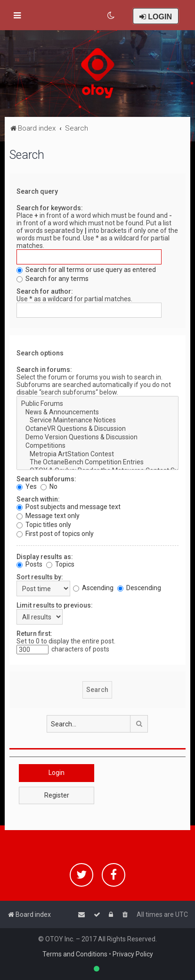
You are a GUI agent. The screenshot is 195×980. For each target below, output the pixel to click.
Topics (60, 564)
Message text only (48, 516)
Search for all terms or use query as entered (86, 270)
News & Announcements (97, 412)
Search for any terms (53, 279)
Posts (29, 564)
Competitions (97, 446)
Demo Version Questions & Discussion (97, 437)
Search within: (38, 499)
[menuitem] (111, 16)
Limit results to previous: (55, 605)
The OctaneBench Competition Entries (97, 462)
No (49, 486)
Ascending (93, 588)
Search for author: (45, 291)
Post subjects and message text (69, 507)
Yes (27, 486)
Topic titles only (44, 525)
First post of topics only (55, 534)
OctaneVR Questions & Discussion (97, 429)
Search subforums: (46, 479)
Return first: (34, 634)
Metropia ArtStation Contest (97, 454)
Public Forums (97, 404)
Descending (139, 588)
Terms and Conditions (75, 954)
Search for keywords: (50, 208)
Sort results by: (40, 577)
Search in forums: (44, 370)
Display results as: (45, 557)
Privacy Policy (133, 954)
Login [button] (57, 773)
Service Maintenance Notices (97, 420)
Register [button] (57, 795)
